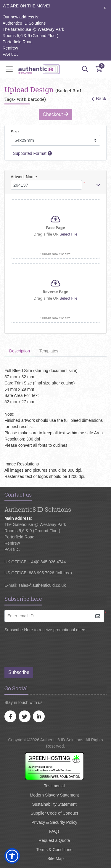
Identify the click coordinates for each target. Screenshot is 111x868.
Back (99, 99)
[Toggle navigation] (11, 69)
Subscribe (19, 672)
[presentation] (53, 647)
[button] (12, 856)
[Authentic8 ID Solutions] (39, 69)
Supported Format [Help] (32, 153)
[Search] (85, 69)
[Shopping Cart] (99, 69)
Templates (49, 351)
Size (15, 132)
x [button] (105, 8)
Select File (69, 234)
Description (20, 351)
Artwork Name (24, 177)
